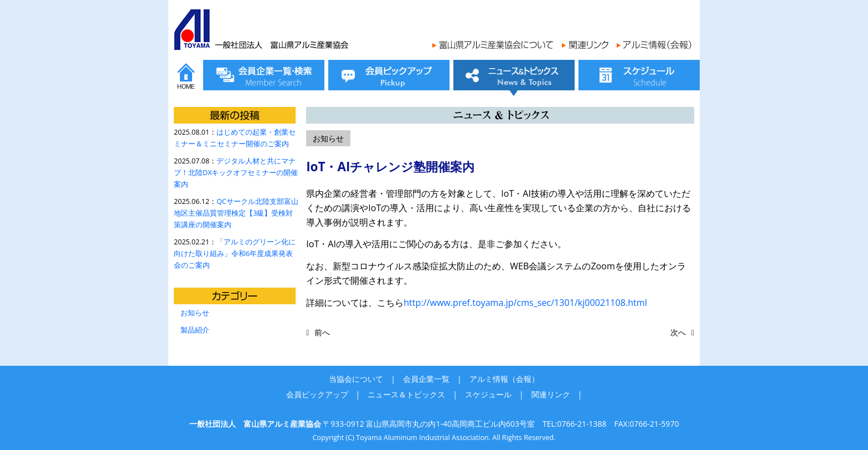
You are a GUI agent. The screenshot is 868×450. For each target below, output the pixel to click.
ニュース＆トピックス (406, 394)
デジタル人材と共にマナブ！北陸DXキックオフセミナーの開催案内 (236, 173)
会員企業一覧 (426, 379)
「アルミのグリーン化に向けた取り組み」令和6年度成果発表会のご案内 (235, 254)
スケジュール (488, 394)
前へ (322, 332)
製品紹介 (195, 330)
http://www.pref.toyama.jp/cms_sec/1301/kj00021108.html (525, 303)
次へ (678, 332)
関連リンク (551, 394)
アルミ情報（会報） (504, 379)
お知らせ (195, 313)
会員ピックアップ (317, 394)
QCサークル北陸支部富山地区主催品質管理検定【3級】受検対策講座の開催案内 (236, 213)
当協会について (356, 379)
